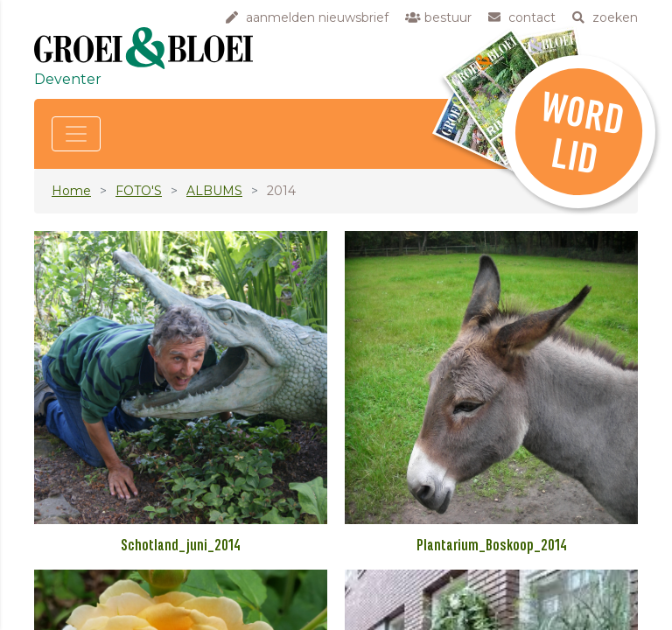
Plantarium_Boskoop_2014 (492, 546)
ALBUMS (214, 191)
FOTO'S (139, 191)
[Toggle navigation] (76, 134)
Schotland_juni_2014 (181, 546)
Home (71, 191)
